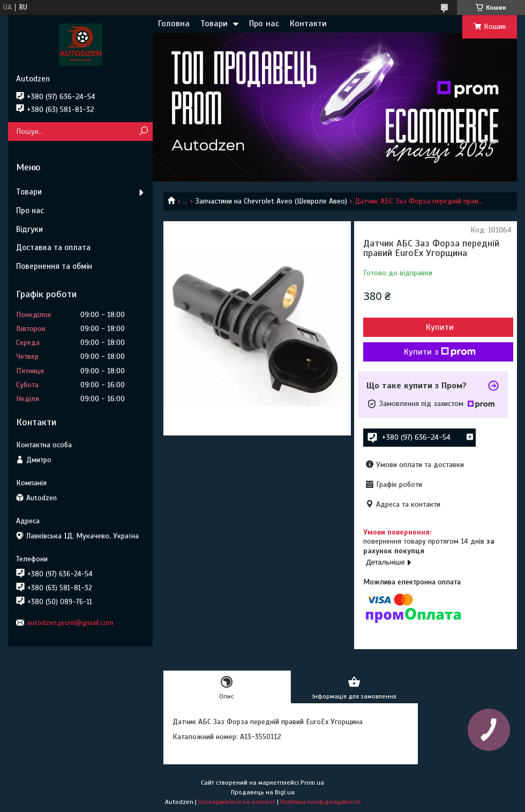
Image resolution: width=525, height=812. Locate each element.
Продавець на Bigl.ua (263, 792)
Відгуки (29, 229)
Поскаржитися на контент (237, 802)
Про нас (264, 24)
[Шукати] (143, 131)
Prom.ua (312, 783)
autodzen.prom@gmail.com (70, 623)
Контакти (308, 24)
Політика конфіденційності (320, 802)
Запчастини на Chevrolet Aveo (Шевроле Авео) (271, 201)
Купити (440, 327)
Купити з (440, 352)
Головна (174, 24)
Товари (214, 24)
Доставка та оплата (53, 247)
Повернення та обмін (54, 266)
